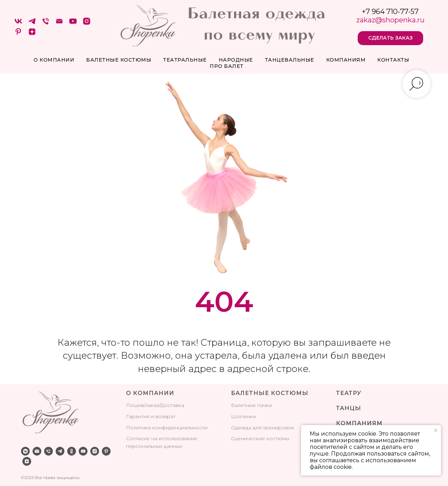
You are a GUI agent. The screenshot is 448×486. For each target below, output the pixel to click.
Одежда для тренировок (263, 428)
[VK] (18, 24)
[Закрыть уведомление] (436, 430)
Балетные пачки (251, 405)
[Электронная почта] (59, 24)
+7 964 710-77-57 (390, 12)
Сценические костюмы (260, 438)
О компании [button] (54, 60)
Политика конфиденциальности (167, 428)
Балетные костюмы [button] (119, 60)
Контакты (393, 60)
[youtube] (73, 24)
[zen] (32, 34)
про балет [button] (227, 66)
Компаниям (346, 60)
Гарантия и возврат (151, 416)
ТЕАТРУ (349, 393)
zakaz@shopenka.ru (390, 20)
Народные (236, 60)
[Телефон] (46, 24)
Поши (134, 405)
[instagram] (87, 24)
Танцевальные (290, 60)
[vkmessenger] (25, 451)
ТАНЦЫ (349, 408)
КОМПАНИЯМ (359, 423)
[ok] (72, 451)
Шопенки (243, 416)
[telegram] (32, 24)
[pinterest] (18, 34)
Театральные (185, 60)
